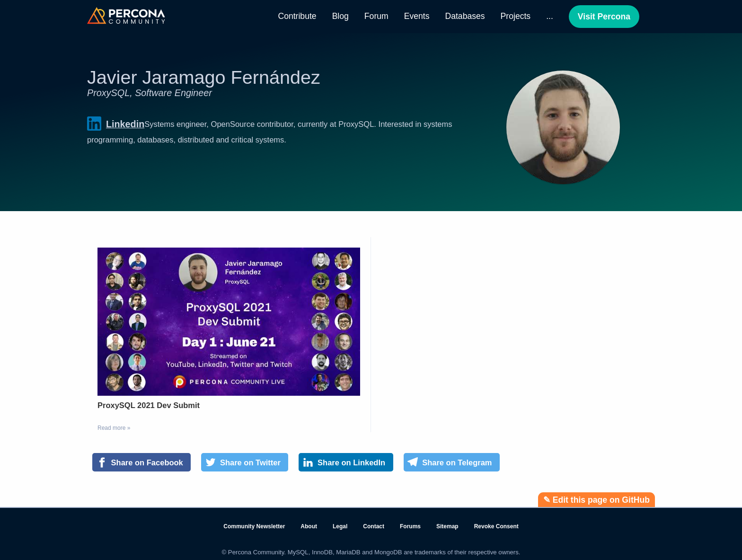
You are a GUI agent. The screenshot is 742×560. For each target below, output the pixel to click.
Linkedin (116, 124)
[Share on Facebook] (141, 462)
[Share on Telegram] (452, 462)
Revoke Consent (496, 526)
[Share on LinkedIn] (346, 462)
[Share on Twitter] (245, 462)
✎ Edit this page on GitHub (596, 500)
